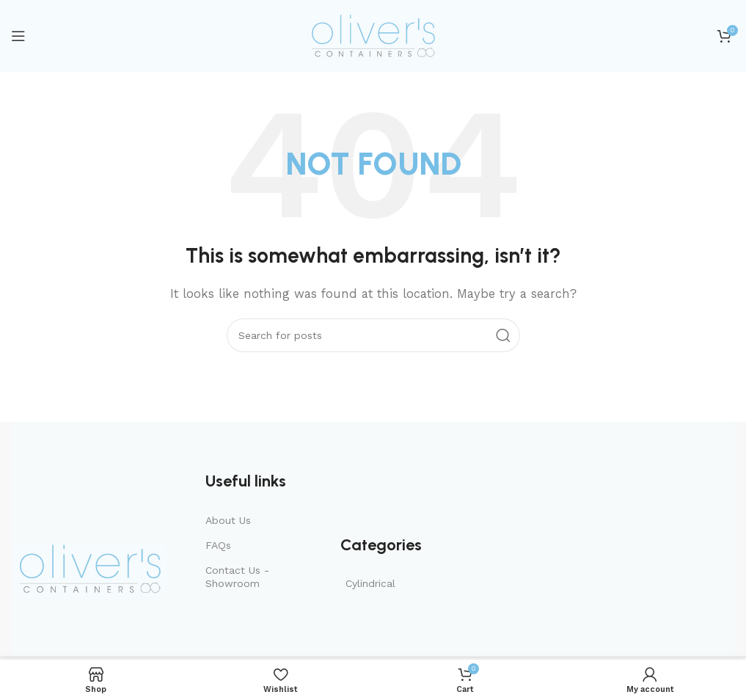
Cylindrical (370, 583)
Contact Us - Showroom (237, 577)
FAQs (218, 545)
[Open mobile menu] (18, 36)
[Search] (373, 335)
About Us (228, 520)
